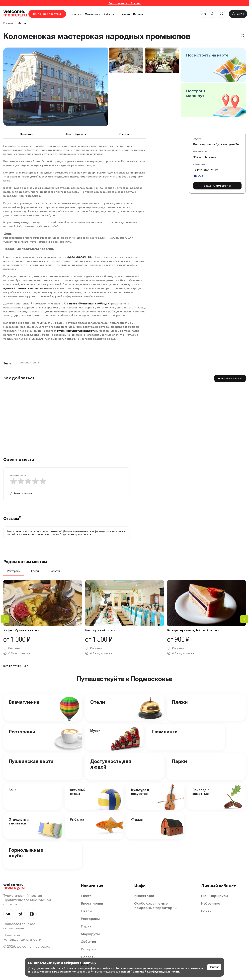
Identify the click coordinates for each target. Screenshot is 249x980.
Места (77, 14)
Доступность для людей (111, 764)
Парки (179, 761)
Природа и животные (201, 792)
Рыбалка (77, 819)
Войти (206, 911)
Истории (138, 14)
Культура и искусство (140, 792)
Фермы (137, 819)
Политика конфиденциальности (22, 937)
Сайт (199, 176)
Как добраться (76, 134)
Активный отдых (78, 792)
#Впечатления (29, 362)
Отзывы (125, 134)
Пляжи (180, 702)
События (111, 14)
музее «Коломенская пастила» (25, 288)
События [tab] (55, 571)
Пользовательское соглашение (19, 926)
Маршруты (93, 14)
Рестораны (22, 732)
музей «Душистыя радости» (77, 331)
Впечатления (24, 702)
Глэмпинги (165, 732)
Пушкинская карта (31, 761)
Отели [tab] (35, 571)
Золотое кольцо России (124, 3)
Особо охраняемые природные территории (155, 906)
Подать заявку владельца (75, 534)
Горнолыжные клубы (26, 853)
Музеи (95, 731)
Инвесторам (145, 896)
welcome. (14, 886)
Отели (98, 702)
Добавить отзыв (21, 493)
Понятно (214, 967)
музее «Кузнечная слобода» (89, 303)
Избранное (211, 903)
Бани (12, 790)
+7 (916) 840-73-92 (206, 170)
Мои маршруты (214, 896)
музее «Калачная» (79, 257)
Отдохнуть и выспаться (19, 821)
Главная (8, 23)
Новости (125, 14)
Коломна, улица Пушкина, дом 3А (216, 144)
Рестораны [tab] (14, 571)
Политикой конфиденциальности (155, 972)
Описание (26, 134)
